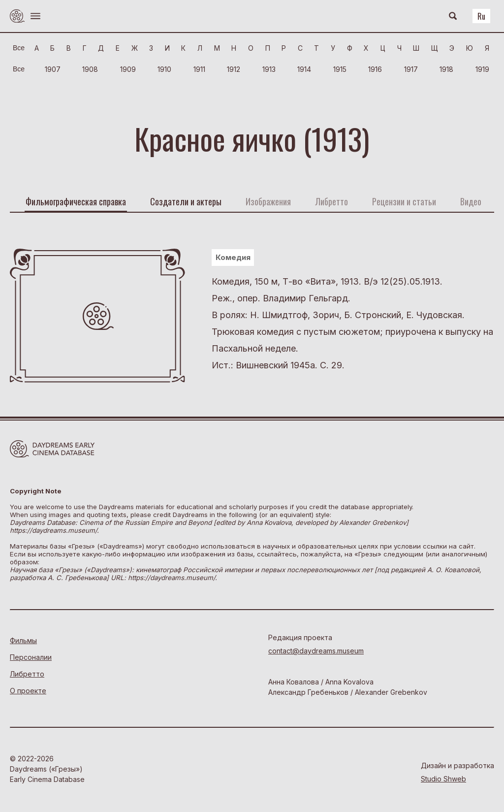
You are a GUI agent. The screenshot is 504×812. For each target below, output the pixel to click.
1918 (446, 69)
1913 (269, 69)
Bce (19, 48)
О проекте (28, 691)
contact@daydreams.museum (316, 651)
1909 (128, 69)
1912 (234, 69)
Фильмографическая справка (76, 201)
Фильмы (23, 640)
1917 (411, 69)
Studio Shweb (443, 779)
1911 (199, 69)
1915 (340, 69)
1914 (304, 69)
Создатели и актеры (186, 201)
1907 (53, 69)
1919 (482, 69)
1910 (164, 69)
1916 (375, 69)
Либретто (27, 674)
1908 (90, 69)
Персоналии (31, 657)
